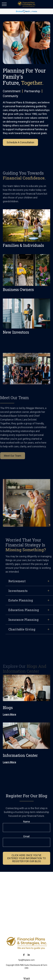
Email (26, 836)
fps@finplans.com (26, 960)
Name (27, 822)
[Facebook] (24, 955)
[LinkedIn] (29, 955)
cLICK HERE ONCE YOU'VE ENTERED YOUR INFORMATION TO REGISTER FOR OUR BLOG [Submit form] (27, 858)
